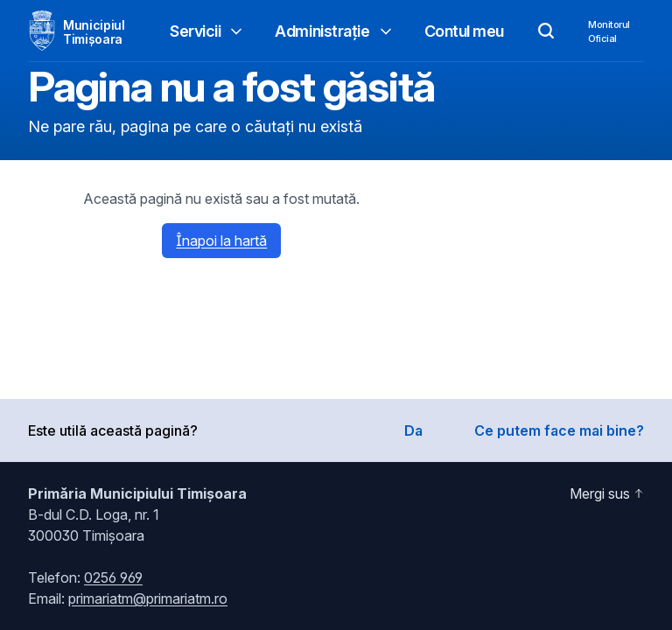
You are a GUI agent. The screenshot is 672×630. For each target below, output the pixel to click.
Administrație (334, 31)
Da (413, 430)
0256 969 (113, 577)
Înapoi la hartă (221, 241)
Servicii (207, 31)
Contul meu (465, 31)
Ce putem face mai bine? (559, 430)
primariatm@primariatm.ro (148, 598)
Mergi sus (607, 493)
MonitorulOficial (609, 31)
